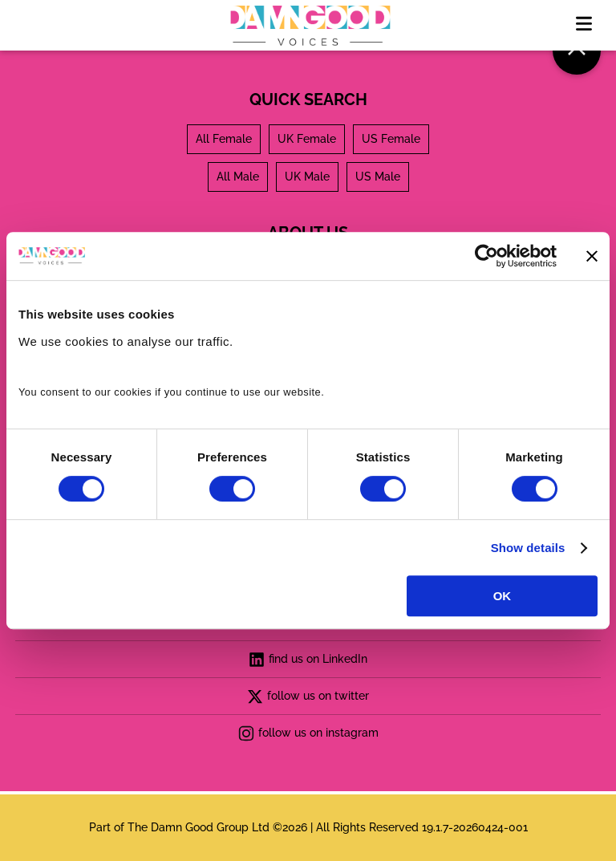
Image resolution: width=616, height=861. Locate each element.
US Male (378, 177)
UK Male (307, 177)
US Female (391, 139)
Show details (528, 548)
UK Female (307, 139)
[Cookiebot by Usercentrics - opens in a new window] (486, 256)
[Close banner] (592, 256)
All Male (238, 177)
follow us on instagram (308, 733)
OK (503, 596)
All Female (224, 139)
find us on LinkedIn (308, 660)
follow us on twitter (308, 697)
